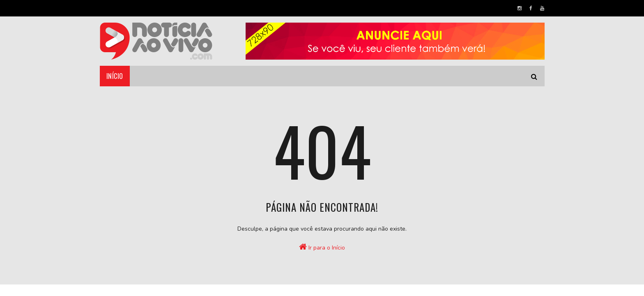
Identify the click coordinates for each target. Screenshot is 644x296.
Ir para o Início (322, 247)
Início (115, 76)
